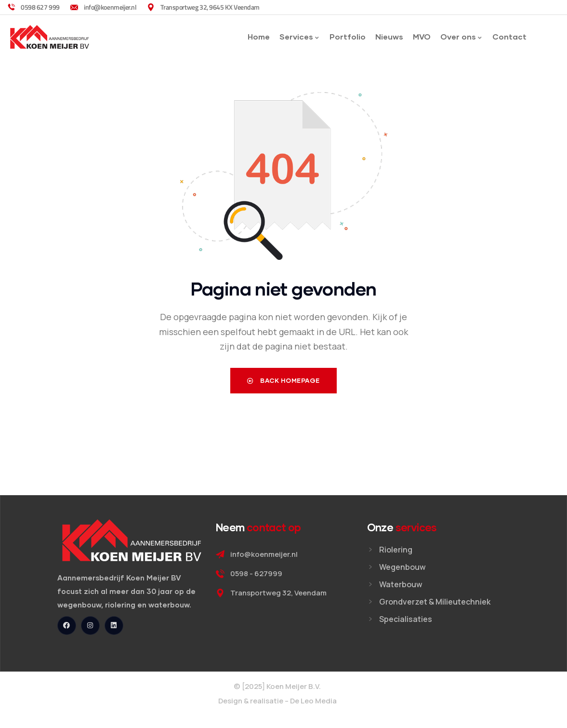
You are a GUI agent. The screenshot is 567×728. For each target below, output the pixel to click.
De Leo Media (313, 701)
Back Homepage (283, 380)
